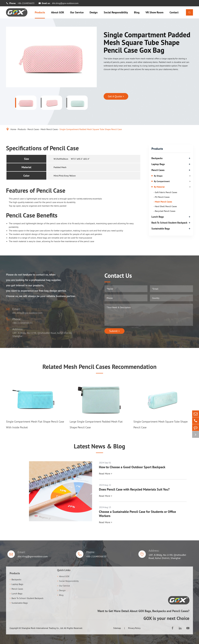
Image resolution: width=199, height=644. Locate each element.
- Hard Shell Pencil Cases (165, 206)
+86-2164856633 (26, 3)
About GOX (58, 12)
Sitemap (117, 628)
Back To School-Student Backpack (169, 223)
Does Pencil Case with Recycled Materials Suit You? (134, 489)
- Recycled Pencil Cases (165, 211)
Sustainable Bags (161, 229)
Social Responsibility (116, 12)
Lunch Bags (158, 217)
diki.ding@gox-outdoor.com (65, 3)
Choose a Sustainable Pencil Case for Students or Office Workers (137, 514)
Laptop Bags (158, 164)
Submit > (114, 331)
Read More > (106, 474)
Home (13, 129)
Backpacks (157, 158)
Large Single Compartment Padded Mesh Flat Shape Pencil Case (96, 424)
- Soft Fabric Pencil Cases (165, 192)
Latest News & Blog (99, 446)
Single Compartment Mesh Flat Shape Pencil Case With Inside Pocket (35, 424)
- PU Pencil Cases (162, 197)
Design (94, 12)
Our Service (77, 12)
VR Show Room (154, 12)
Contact (174, 12)
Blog (137, 12)
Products (40, 12)
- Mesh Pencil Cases (163, 202)
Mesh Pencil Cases (49, 129)
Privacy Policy (134, 628)
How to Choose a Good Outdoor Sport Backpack (132, 467)
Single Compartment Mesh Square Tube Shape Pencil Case (161, 424)
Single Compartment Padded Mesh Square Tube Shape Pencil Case (91, 129)
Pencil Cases (33, 129)
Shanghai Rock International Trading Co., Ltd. (42, 628)
